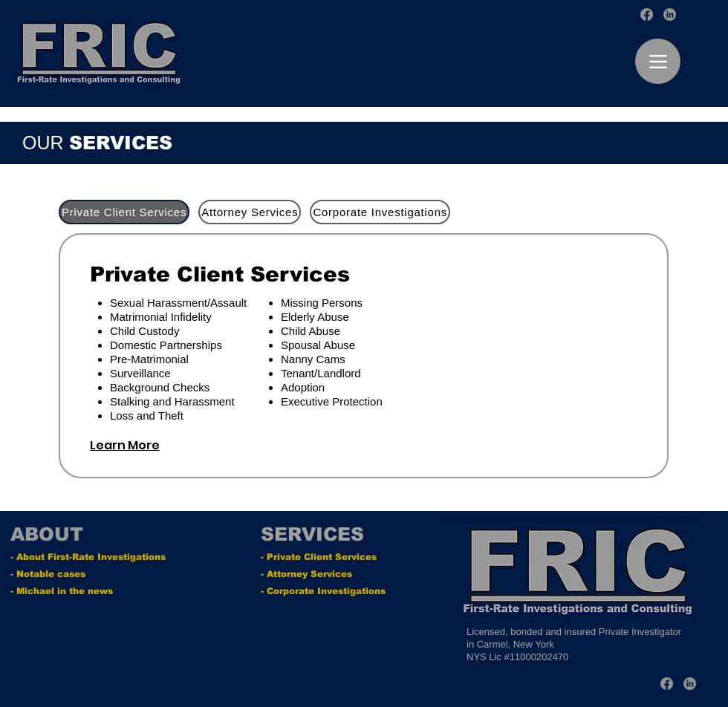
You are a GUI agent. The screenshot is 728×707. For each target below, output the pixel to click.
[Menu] (658, 61)
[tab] (124, 212)
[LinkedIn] (670, 14)
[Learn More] (143, 445)
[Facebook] (647, 14)
